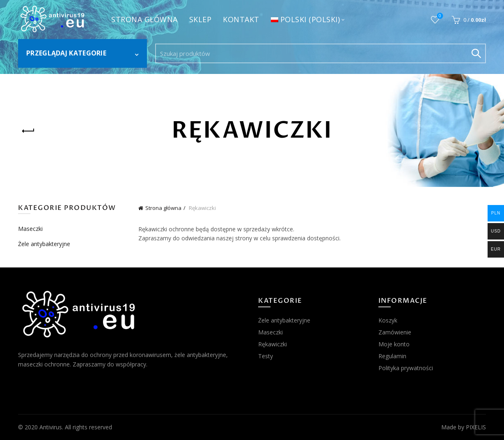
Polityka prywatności (406, 368)
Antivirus (51, 427)
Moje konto (394, 344)
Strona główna (144, 19)
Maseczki (30, 229)
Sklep (200, 19)
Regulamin (392, 356)
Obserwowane (439, 16)
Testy (266, 356)
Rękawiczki (273, 344)
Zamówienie (395, 332)
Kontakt (241, 19)
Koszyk (388, 320)
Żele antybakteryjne (44, 244)
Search (476, 53)
